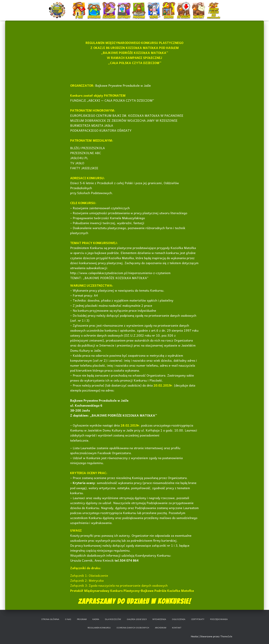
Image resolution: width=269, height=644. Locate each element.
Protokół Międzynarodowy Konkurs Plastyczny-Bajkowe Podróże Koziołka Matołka (132, 591)
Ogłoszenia (109, 6)
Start (58, 7)
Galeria (169, 7)
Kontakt (199, 7)
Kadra (154, 7)
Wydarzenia (94, 6)
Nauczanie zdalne (214, 6)
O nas (80, 7)
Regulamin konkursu (99, 628)
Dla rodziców (184, 7)
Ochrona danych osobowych (133, 628)
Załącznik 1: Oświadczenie (89, 575)
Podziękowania (219, 619)
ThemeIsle (226, 636)
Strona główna (50, 619)
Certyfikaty (124, 7)
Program (139, 7)
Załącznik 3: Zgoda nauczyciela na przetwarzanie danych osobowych (119, 585)
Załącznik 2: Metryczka (87, 580)
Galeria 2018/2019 (137, 619)
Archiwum (161, 628)
